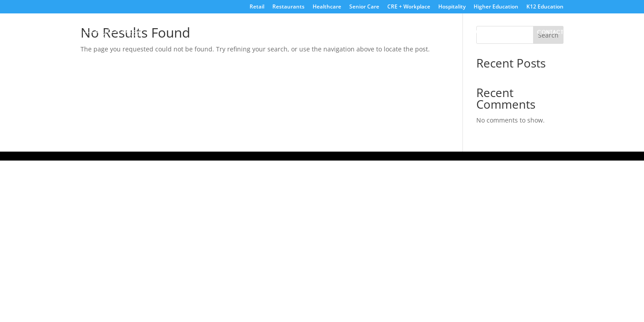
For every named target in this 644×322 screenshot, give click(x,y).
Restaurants (288, 7)
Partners (486, 32)
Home (368, 32)
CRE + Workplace (409, 7)
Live (422, 32)
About (396, 32)
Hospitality (452, 7)
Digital (450, 32)
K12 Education (545, 7)
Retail (257, 7)
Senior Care (364, 7)
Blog (518, 32)
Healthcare (327, 7)
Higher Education (496, 7)
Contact (550, 32)
